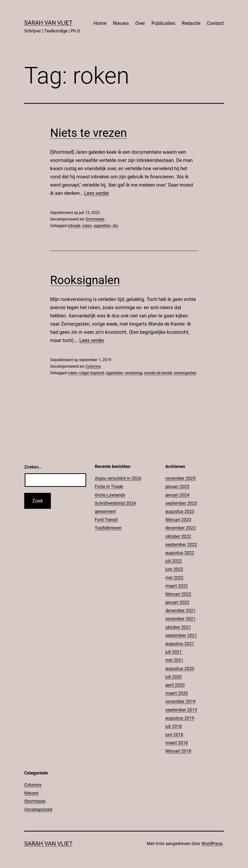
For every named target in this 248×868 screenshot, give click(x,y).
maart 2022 (177, 586)
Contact (215, 23)
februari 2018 (178, 751)
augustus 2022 (180, 553)
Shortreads (95, 219)
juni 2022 (174, 569)
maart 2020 (177, 693)
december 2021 (181, 610)
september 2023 (181, 503)
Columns (93, 366)
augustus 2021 (180, 644)
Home (100, 23)
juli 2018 (174, 726)
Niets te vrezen (89, 133)
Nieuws (121, 23)
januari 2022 (177, 602)
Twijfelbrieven (108, 528)
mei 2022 (174, 578)
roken (87, 226)
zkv (116, 226)
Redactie (191, 23)
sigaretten (102, 226)
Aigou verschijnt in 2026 (118, 478)
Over (140, 23)
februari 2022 (178, 594)
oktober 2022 (178, 536)
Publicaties (163, 23)
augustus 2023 (180, 511)
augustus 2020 (180, 668)
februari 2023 (178, 520)
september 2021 (181, 635)
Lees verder (97, 193)
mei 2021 (174, 660)
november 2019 (181, 701)
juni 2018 (174, 734)
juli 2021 (174, 652)
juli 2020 (174, 677)
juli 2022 (174, 561)
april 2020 (175, 685)
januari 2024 (177, 495)
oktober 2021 (178, 627)
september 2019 (181, 710)
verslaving (133, 373)
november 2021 (181, 619)
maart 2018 (177, 743)
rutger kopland (92, 373)
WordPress (212, 843)
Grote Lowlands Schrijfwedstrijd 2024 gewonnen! (115, 503)
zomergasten (185, 373)
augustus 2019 (180, 718)
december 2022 (181, 528)
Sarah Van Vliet (48, 23)
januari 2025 (177, 486)
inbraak (74, 226)
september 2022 (181, 544)
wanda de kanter (158, 373)
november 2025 (181, 478)
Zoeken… (33, 467)
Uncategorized (38, 809)
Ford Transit (106, 520)
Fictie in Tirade (109, 486)
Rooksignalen (85, 280)
